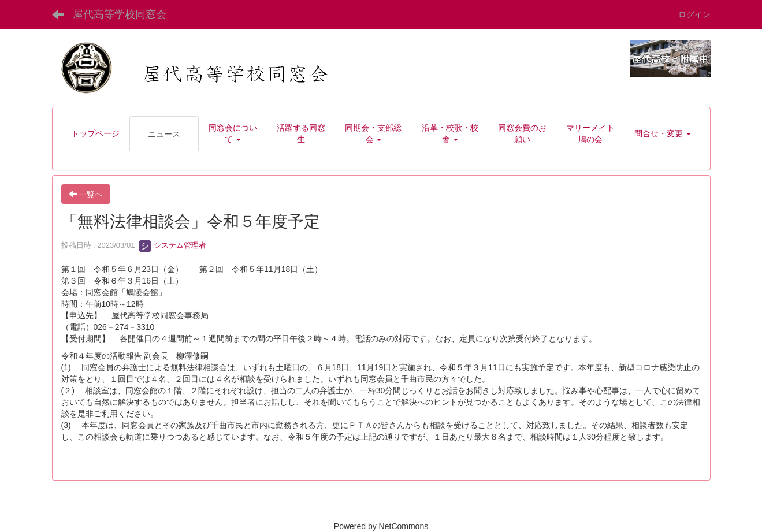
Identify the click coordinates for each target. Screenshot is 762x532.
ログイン (694, 14)
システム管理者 (173, 245)
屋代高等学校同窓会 (120, 14)
